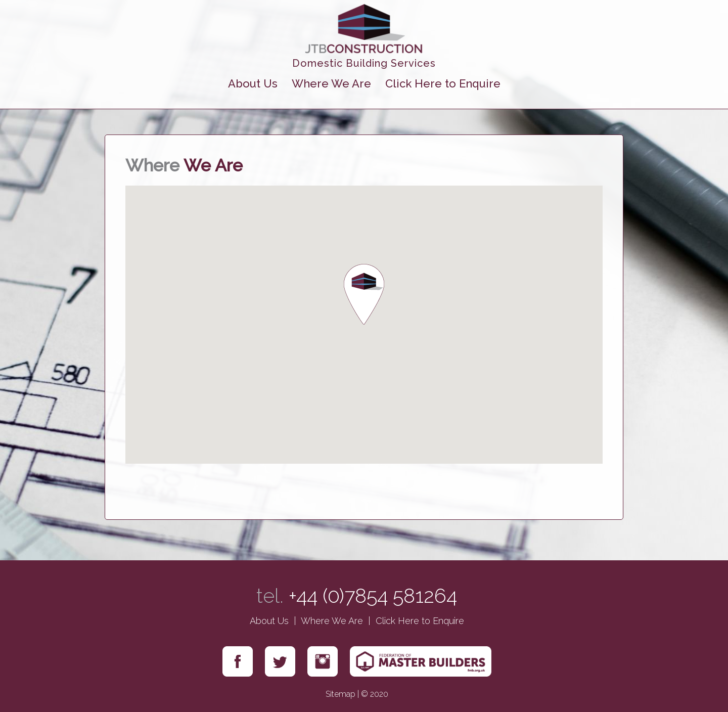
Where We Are (331, 83)
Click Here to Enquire (443, 83)
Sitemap (340, 694)
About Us (253, 83)
